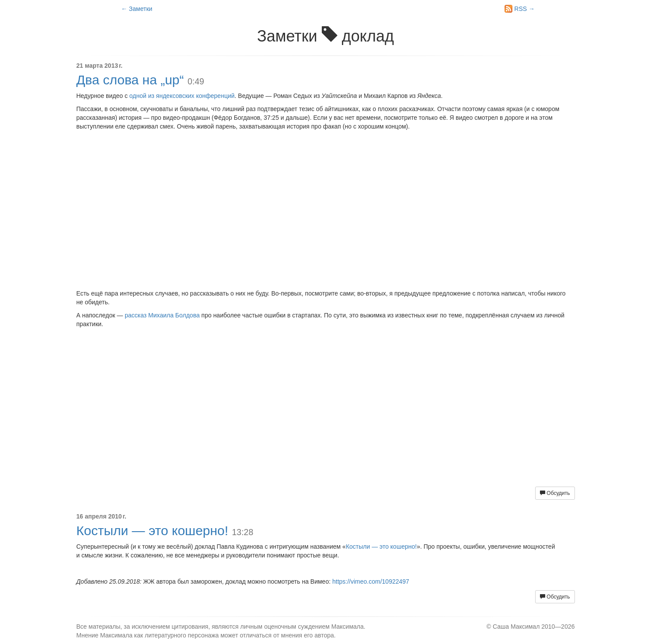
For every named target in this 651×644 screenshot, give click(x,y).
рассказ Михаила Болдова (162, 315)
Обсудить (555, 493)
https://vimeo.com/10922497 (371, 581)
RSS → (520, 9)
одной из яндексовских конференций (182, 96)
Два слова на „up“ (130, 80)
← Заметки (137, 9)
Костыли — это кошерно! (153, 531)
